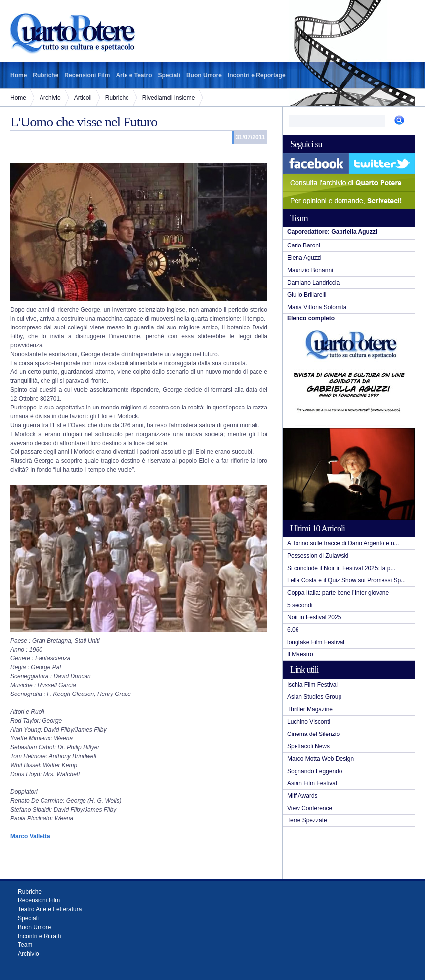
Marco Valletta (30, 836)
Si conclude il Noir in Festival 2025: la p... (341, 568)
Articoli (83, 98)
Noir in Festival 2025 (314, 617)
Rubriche (45, 75)
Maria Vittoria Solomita (317, 307)
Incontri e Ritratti (39, 936)
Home (19, 75)
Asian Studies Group (314, 697)
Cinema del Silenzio (313, 734)
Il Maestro (300, 654)
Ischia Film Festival (312, 685)
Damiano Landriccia (313, 283)
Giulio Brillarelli (307, 295)
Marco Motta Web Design (320, 759)
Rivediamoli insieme (169, 98)
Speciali (169, 75)
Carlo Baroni (304, 245)
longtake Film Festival (316, 642)
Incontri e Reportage (257, 75)
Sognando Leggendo (315, 771)
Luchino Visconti (309, 722)
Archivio (50, 98)
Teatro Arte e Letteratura (50, 909)
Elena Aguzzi (304, 258)
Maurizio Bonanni (310, 270)
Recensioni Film (87, 75)
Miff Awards (302, 796)
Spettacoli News (308, 746)
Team (25, 945)
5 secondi (300, 605)
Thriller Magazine (310, 709)
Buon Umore (204, 75)
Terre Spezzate (307, 820)
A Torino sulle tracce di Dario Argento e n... (343, 543)
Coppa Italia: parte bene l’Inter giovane (338, 593)
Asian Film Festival (312, 783)
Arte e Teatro (134, 75)
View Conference (310, 808)
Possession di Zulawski (318, 556)
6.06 (293, 630)
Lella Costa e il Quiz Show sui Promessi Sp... (346, 580)
